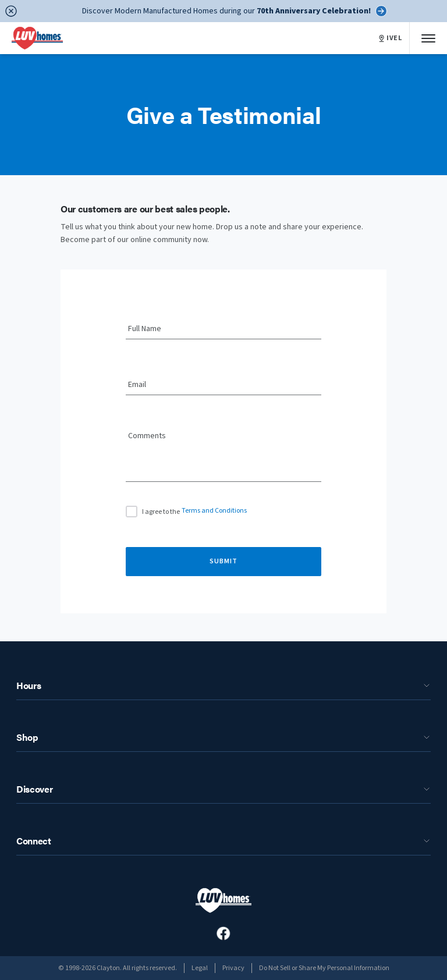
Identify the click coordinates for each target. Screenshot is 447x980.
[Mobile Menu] (428, 38)
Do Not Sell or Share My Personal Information (324, 968)
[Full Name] (223, 329)
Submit (223, 561)
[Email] (223, 385)
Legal (200, 968)
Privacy (233, 968)
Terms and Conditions (214, 511)
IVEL (391, 38)
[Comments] (223, 460)
